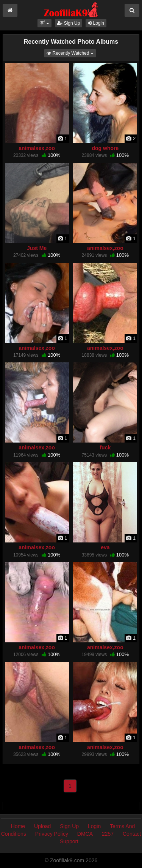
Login (96, 23)
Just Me (37, 248)
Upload (42, 826)
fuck (105, 447)
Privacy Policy (52, 834)
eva (105, 547)
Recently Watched (71, 53)
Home (18, 826)
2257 (108, 834)
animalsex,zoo (37, 148)
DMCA (85, 834)
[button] (44, 23)
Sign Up (69, 23)
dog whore (105, 148)
